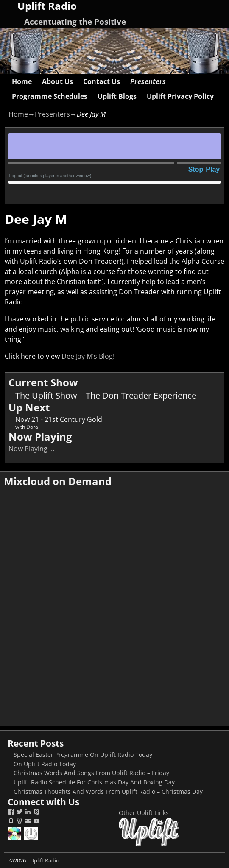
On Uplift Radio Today (45, 764)
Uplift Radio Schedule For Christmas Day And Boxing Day (94, 782)
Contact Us (102, 81)
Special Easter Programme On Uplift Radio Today (83, 755)
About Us (57, 81)
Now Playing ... (31, 449)
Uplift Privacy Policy (180, 96)
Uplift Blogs (117, 96)
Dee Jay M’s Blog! (88, 356)
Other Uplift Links (144, 813)
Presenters (148, 81)
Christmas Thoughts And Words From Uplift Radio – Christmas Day (108, 791)
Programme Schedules (50, 96)
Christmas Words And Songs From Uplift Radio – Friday (91, 773)
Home (22, 81)
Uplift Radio (45, 860)
